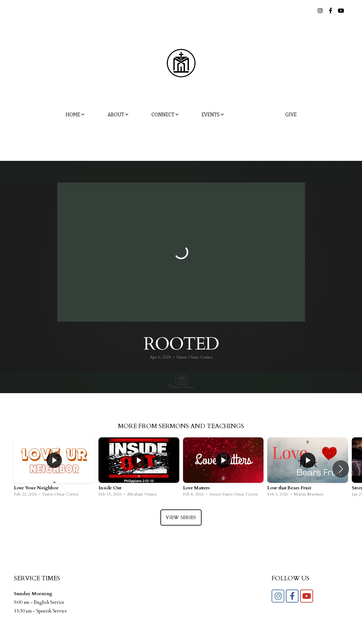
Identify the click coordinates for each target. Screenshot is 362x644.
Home (75, 115)
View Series (181, 517)
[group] (54, 469)
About (118, 115)
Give (291, 115)
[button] (341, 469)
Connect (165, 115)
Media (255, 115)
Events (213, 115)
